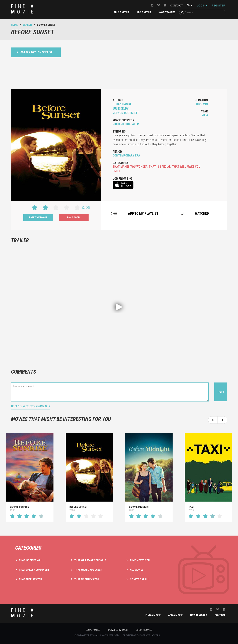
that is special (160, 167)
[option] (30, 478)
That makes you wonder (34, 570)
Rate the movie (38, 217)
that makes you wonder (130, 167)
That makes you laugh (88, 570)
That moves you (140, 560)
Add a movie (144, 12)
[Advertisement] (119, 73)
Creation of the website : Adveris (141, 635)
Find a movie (121, 12)
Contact (176, 6)
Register (218, 6)
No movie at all (139, 579)
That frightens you (87, 579)
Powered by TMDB (118, 630)
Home (14, 25)
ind (24, 9)
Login (202, 6)
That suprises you (30, 579)
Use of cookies (144, 630)
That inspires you (30, 560)
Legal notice (93, 630)
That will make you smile (90, 560)
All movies (137, 570)
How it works (167, 12)
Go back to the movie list (35, 52)
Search (27, 25)
